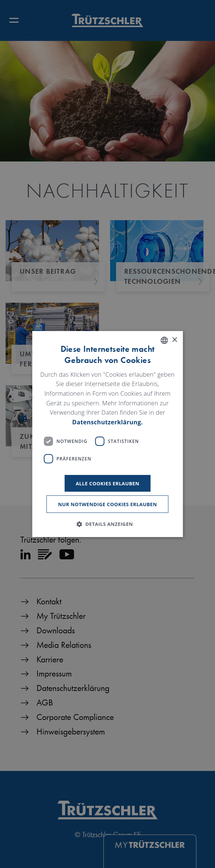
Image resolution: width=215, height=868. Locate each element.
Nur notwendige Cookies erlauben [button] (107, 504)
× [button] (174, 340)
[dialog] (108, 434)
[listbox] (164, 340)
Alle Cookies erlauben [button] (107, 483)
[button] (108, 524)
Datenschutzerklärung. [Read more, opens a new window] (107, 422)
